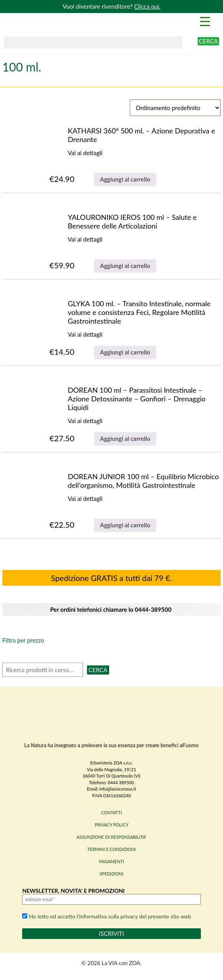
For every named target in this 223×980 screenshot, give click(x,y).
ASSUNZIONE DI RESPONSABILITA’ (111, 837)
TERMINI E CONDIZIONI (111, 849)
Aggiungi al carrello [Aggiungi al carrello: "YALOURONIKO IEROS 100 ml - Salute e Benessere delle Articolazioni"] (125, 266)
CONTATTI (112, 812)
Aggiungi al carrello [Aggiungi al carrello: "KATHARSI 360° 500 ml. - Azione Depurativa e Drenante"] (125, 179)
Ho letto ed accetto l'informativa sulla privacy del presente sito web (107, 916)
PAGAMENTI (111, 861)
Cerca (208, 41)
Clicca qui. (147, 6)
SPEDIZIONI (111, 874)
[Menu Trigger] (205, 21)
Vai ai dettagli (85, 153)
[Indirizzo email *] (111, 899)
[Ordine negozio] (175, 108)
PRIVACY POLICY (111, 825)
